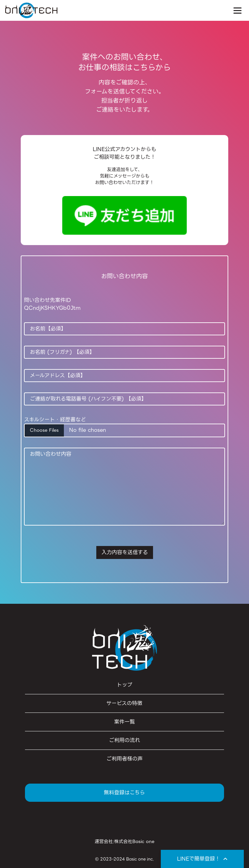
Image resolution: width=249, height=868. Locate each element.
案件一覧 (124, 722)
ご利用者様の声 (124, 759)
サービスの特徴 (124, 703)
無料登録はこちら (124, 793)
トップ (124, 685)
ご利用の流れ (124, 740)
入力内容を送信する (125, 552)
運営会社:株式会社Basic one (124, 841)
